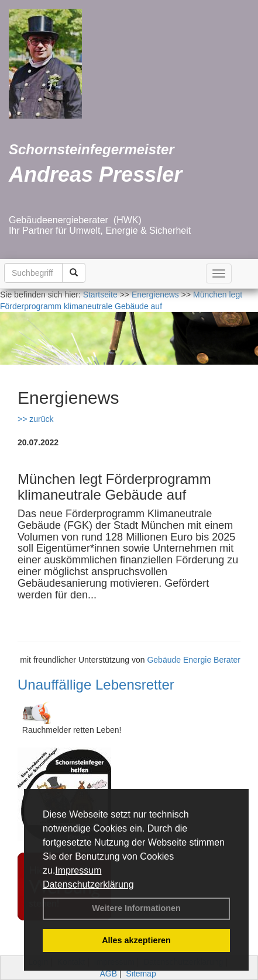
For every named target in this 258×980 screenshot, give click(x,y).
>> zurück (35, 419)
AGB (108, 974)
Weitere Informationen (136, 908)
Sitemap (141, 974)
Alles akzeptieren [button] (136, 940)
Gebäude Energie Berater (194, 660)
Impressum (78, 870)
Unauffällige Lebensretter (96, 685)
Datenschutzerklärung (88, 884)
